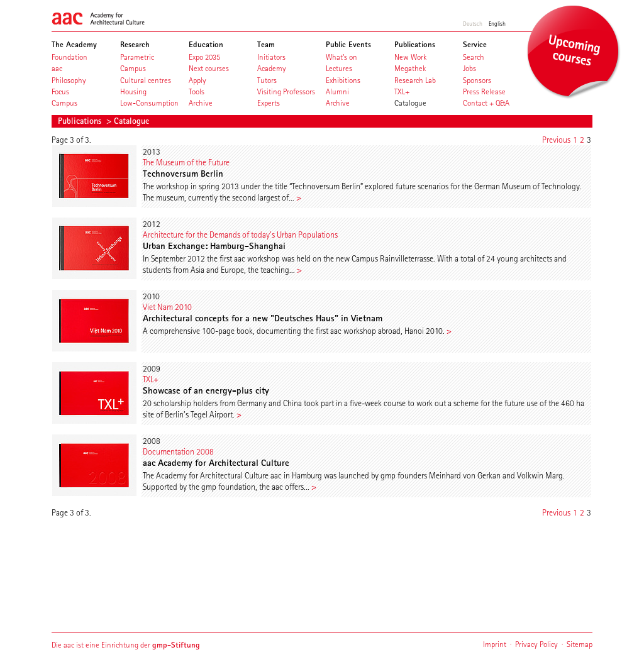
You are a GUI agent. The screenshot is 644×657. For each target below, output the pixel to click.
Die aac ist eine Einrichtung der (126, 645)
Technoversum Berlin (183, 174)
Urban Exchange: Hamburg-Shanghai (214, 246)
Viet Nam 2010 (167, 307)
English (497, 23)
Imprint (495, 644)
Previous (556, 140)
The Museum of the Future (186, 162)
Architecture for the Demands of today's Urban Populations (240, 235)
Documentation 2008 (178, 451)
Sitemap (580, 644)
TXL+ (151, 379)
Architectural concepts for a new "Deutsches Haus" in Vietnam (263, 318)
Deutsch (473, 23)
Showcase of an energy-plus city (206, 390)
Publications (81, 121)
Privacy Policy (536, 644)
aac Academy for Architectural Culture (216, 463)
